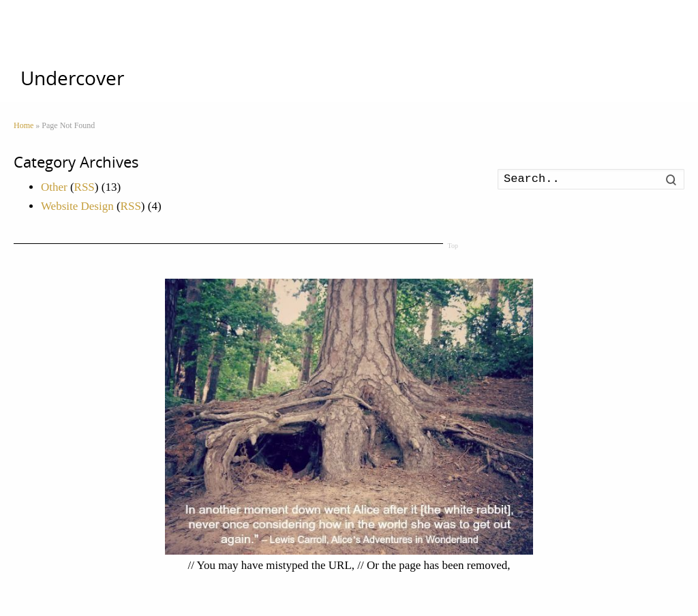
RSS (85, 187)
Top (453, 246)
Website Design (77, 206)
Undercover (72, 78)
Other (54, 187)
